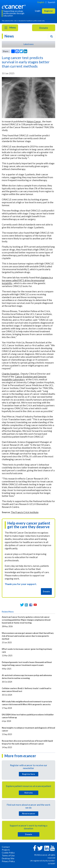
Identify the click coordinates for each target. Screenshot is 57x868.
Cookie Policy (8, 853)
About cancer (28, 814)
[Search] (52, 36)
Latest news (29, 44)
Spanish (51, 2)
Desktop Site (8, 858)
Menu (10, 28)
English (41, 2)
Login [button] (38, 11)
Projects (6, 850)
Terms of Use (8, 855)
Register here (29, 774)
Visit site (28, 793)
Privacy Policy (8, 861)
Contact (6, 847)
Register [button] (49, 11)
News (9, 36)
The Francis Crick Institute (25, 512)
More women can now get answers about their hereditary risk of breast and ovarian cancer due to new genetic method (28, 636)
